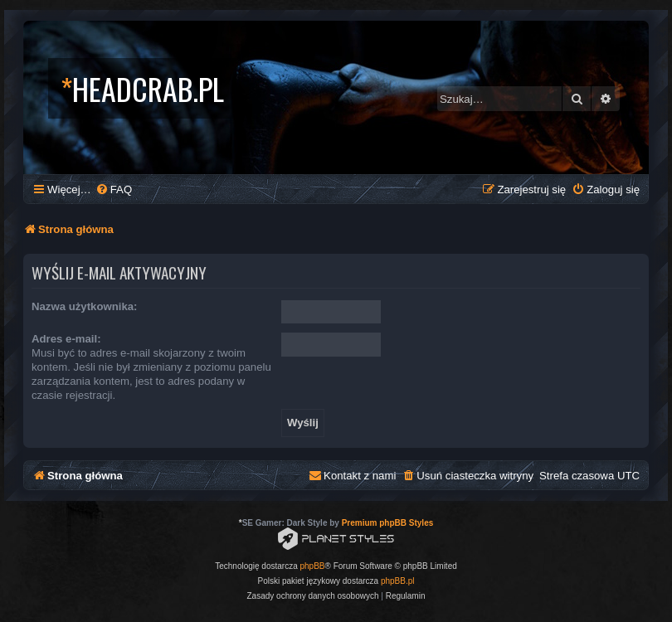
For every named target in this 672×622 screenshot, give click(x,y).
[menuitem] (114, 190)
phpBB (313, 566)
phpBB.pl (398, 581)
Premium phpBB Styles (388, 523)
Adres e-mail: (66, 339)
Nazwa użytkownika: (85, 306)
